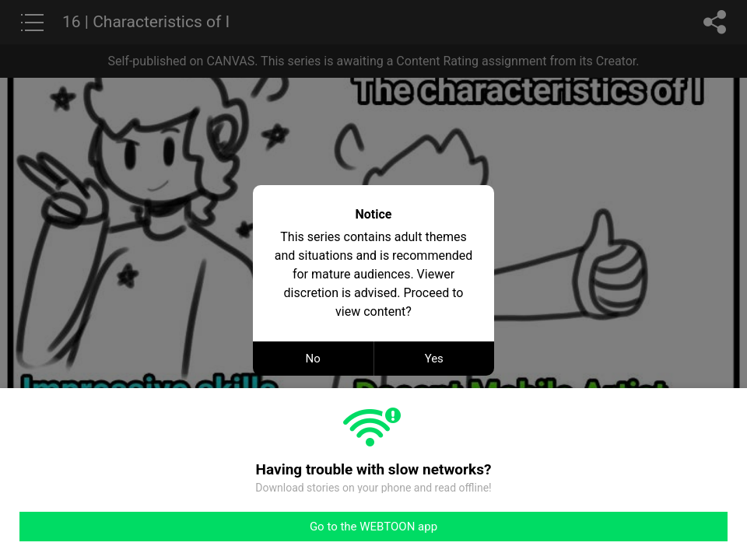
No (313, 359)
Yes (434, 359)
